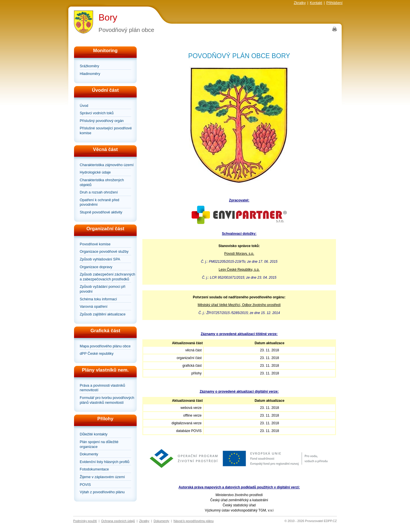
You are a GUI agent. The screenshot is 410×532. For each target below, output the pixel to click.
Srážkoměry (89, 66)
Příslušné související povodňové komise (106, 131)
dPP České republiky (97, 353)
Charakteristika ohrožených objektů (102, 182)
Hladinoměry (90, 74)
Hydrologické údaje (95, 172)
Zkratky (300, 3)
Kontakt (316, 3)
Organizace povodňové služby (104, 251)
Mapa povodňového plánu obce (105, 346)
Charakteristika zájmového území (107, 165)
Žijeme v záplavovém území (102, 477)
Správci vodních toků (97, 113)
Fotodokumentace (94, 469)
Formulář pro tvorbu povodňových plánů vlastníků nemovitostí (107, 400)
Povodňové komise (95, 244)
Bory (108, 17)
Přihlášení (334, 3)
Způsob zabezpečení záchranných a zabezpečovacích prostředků (107, 277)
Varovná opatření (94, 306)
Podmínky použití (85, 521)
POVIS (85, 485)
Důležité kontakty (94, 434)
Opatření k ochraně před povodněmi (100, 202)
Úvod (84, 106)
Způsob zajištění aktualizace (103, 314)
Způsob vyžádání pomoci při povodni (102, 289)
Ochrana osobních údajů (118, 521)
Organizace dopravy (96, 267)
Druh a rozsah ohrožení (99, 192)
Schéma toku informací (98, 299)
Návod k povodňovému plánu (193, 521)
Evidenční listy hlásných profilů (104, 462)
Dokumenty (89, 454)
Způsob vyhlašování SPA (100, 259)
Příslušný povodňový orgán (102, 121)
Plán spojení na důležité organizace (99, 444)
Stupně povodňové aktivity (101, 212)
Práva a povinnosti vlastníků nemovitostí (102, 388)
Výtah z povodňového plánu (102, 492)
